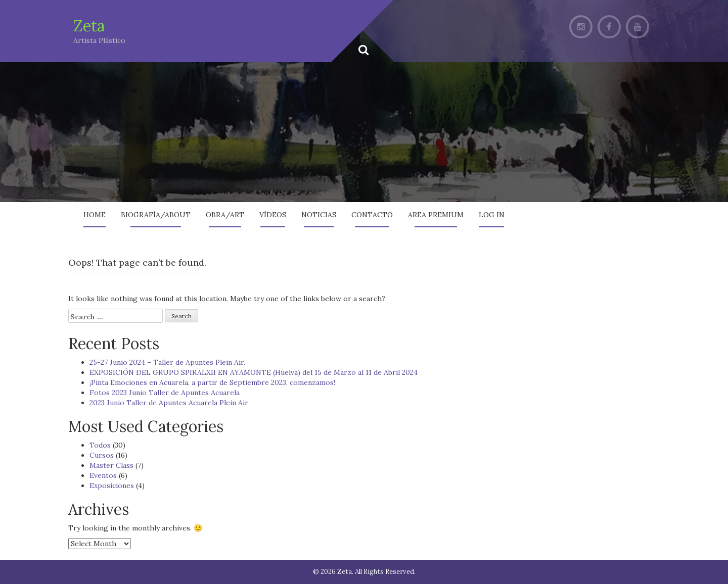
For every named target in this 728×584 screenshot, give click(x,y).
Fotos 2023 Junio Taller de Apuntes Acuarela (165, 393)
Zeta (89, 26)
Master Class (111, 465)
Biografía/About (156, 215)
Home (95, 215)
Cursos (102, 455)
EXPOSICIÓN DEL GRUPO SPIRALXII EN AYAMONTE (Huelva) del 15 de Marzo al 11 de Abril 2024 (254, 372)
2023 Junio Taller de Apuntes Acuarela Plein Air (169, 403)
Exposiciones (112, 485)
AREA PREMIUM (436, 215)
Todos (100, 445)
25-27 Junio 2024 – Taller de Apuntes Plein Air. (167, 362)
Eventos (103, 475)
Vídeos (273, 215)
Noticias (319, 215)
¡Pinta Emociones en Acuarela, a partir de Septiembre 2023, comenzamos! (212, 382)
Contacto (372, 215)
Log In (492, 215)
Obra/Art (225, 215)
